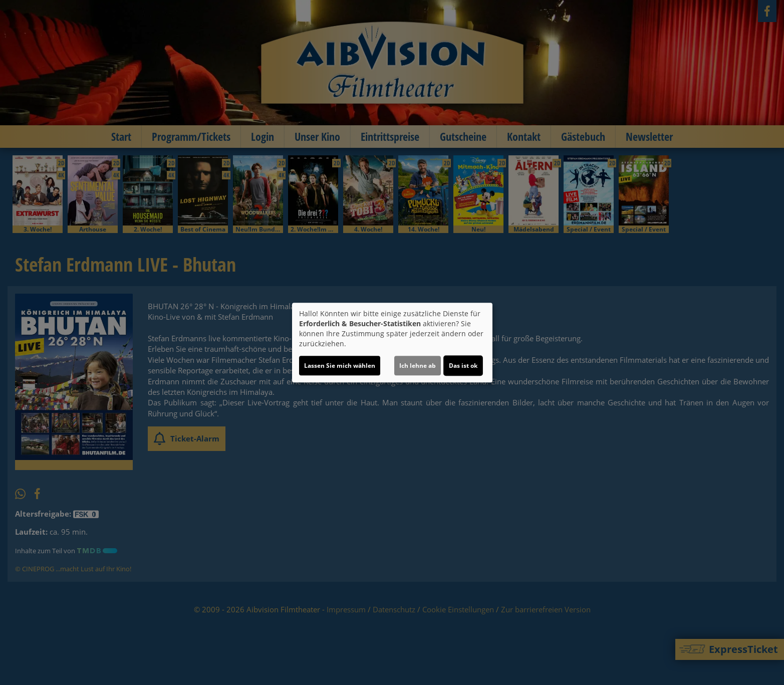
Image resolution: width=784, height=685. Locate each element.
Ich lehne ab (418, 366)
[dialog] (392, 343)
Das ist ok (463, 366)
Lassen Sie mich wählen (340, 366)
